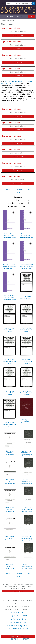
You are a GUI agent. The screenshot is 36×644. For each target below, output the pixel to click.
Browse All (10, 21)
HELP (20, 17)
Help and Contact (18, 616)
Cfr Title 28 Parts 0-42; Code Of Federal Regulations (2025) (9, 267)
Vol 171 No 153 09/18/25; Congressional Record (9, 538)
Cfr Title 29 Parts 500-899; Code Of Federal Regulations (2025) (9, 236)
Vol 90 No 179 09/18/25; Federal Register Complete (27, 453)
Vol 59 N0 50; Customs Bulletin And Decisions (27, 330)
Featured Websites (18, 629)
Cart (32, 17)
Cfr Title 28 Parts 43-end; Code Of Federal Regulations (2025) (27, 267)
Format (18, 197)
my (8, 17)
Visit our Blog (18, 636)
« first (8, 189)
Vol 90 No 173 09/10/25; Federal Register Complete (27, 566)
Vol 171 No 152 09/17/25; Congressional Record (9, 510)
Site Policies (18, 613)
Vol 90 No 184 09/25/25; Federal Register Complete (27, 538)
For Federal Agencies (18, 626)
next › (30, 189)
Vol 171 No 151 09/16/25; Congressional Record (9, 481)
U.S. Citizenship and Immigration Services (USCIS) (16, 82)
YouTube (21, 639)
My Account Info (18, 619)
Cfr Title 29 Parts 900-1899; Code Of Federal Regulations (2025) (27, 236)
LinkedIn (28, 639)
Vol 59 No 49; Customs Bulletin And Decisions (9, 330)
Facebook (12, 639)
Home (3, 21)
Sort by (11, 203)
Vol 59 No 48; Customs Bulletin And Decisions (27, 298)
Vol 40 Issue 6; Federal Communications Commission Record (27, 421)
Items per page (14, 206)
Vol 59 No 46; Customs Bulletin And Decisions (27, 393)
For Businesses (18, 622)
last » (19, 192)
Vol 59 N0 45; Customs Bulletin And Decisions (9, 393)
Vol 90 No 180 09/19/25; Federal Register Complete (27, 481)
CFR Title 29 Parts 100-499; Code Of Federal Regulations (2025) (9, 298)
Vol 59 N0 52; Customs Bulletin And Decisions (27, 361)
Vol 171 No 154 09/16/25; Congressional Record (9, 566)
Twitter (15, 639)
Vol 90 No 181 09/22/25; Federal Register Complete (27, 510)
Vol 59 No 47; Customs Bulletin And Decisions (9, 424)
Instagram (18, 639)
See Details (18, 591)
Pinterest (24, 639)
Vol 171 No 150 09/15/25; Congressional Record (9, 453)
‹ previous (19, 189)
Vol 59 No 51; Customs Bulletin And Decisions (9, 361)
